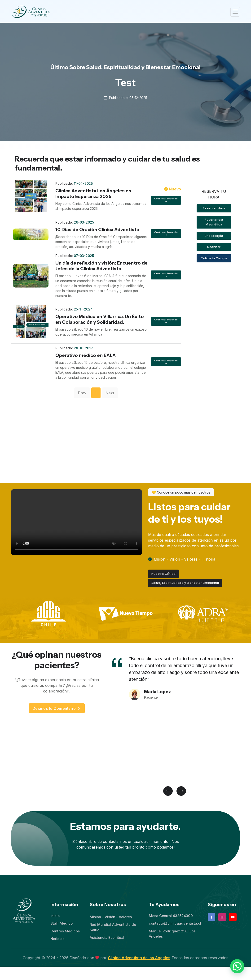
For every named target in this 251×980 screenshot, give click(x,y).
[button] (168, 791)
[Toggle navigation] (235, 12)
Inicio (55, 916)
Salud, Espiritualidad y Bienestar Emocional (185, 583)
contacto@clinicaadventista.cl (175, 923)
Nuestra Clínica (164, 574)
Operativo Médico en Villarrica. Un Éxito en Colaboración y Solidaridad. (100, 319)
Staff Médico (62, 923)
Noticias (57, 939)
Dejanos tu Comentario (57, 708)
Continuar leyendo (166, 200)
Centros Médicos (65, 931)
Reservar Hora (214, 208)
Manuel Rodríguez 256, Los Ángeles (172, 934)
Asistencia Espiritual (107, 937)
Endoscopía (214, 236)
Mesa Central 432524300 (171, 916)
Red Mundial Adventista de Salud (113, 927)
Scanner (214, 247)
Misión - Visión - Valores (111, 917)
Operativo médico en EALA (86, 355)
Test (125, 83)
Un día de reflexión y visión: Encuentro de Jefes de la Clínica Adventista (101, 266)
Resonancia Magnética (214, 222)
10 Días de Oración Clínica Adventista (97, 229)
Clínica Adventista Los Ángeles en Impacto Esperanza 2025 (93, 193)
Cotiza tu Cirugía (214, 258)
